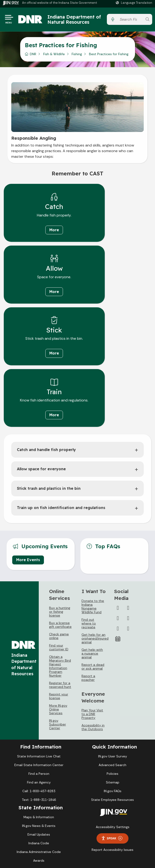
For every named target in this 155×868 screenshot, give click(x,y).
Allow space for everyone (41, 353)
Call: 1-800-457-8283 (39, 675)
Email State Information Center (39, 649)
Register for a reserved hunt (60, 569)
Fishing (77, 56)
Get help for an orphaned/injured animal (95, 522)
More (39, 231)
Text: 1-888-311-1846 (39, 683)
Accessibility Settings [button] (113, 711)
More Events (28, 444)
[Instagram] (118, 502)
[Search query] (130, 20)
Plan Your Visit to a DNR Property (92, 598)
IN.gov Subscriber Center (58, 608)
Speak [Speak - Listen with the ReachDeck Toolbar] (112, 722)
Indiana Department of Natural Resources (76, 20)
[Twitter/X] (128, 492)
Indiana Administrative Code (39, 736)
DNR (33, 56)
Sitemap (113, 666)
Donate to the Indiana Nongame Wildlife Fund (93, 490)
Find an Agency (39, 666)
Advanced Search (112, 649)
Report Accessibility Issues (112, 733)
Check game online (59, 520)
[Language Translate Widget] (135, 3)
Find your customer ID (59, 531)
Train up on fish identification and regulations (61, 391)
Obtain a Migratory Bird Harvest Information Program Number (60, 550)
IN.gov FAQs (113, 675)
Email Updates (39, 718)
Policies (112, 657)
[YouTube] (128, 502)
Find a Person (39, 657)
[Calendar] (118, 523)
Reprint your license (59, 580)
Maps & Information (39, 701)
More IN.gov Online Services (58, 593)
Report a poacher (88, 562)
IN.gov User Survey (113, 640)
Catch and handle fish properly (46, 333)
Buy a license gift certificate (60, 509)
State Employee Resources (112, 683)
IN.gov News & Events (39, 710)
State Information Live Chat (39, 640)
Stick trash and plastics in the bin (49, 372)
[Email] (128, 512)
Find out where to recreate (89, 507)
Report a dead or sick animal (93, 551)
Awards (39, 744)
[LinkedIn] (118, 512)
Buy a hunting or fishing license (60, 495)
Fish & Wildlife (54, 56)
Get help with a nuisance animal (92, 537)
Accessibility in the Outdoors (93, 611)
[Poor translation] (17, 791)
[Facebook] (118, 492)
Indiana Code (39, 727)
